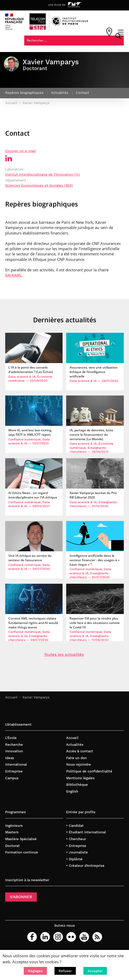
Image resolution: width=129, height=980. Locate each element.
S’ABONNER (21, 897)
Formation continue (22, 852)
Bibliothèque (77, 785)
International (16, 764)
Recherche (14, 745)
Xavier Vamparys (36, 697)
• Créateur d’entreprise (85, 866)
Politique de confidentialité (89, 771)
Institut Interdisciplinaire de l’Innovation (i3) (43, 174)
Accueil (11, 697)
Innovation (14, 751)
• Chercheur (76, 839)
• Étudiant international (86, 832)
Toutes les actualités (64, 655)
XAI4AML (14, 275)
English (72, 791)
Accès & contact (80, 751)
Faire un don (76, 758)
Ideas (10, 758)
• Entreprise (76, 846)
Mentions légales (80, 778)
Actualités (75, 745)
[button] (35, 971)
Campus (12, 778)
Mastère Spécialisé (21, 839)
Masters (12, 832)
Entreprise (14, 771)
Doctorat (13, 846)
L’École (11, 738)
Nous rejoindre (79, 764)
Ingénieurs (14, 826)
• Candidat (75, 826)
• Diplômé (74, 859)
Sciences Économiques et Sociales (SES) (39, 185)
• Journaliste (77, 852)
